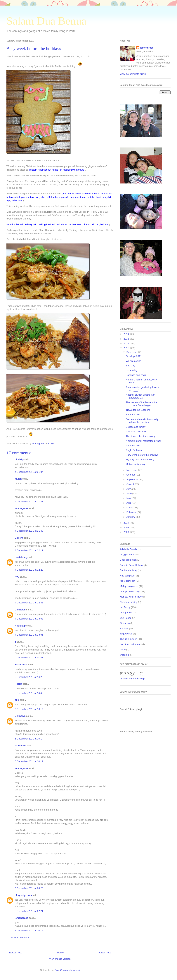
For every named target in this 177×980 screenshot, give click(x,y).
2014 (127, 334)
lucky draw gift (127, 581)
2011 (127, 348)
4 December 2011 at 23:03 (29, 619)
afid (17, 700)
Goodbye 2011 (134, 356)
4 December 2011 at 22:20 (29, 570)
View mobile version (60, 959)
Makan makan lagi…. (137, 464)
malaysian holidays (130, 592)
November (132, 470)
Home (61, 953)
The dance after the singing (140, 436)
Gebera (19, 538)
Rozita (18, 684)
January (131, 517)
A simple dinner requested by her (143, 441)
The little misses (128, 639)
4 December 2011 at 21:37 (29, 501)
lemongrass (21, 508)
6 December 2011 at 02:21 (29, 911)
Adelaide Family (128, 549)
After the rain (133, 446)
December (132, 352)
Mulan (18, 479)
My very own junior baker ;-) (140, 460)
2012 (127, 343)
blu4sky (19, 459)
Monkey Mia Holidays (131, 597)
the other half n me (130, 644)
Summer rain (133, 415)
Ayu (17, 577)
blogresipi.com (23, 895)
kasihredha (21, 664)
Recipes (124, 628)
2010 (127, 523)
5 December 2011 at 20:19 (29, 761)
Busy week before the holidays (142, 455)
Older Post (105, 953)
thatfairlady (21, 557)
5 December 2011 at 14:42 (29, 693)
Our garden (126, 613)
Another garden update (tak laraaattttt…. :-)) (140, 396)
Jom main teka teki (136, 431)
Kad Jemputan (128, 576)
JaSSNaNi (20, 745)
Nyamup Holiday (129, 602)
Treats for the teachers (138, 410)
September (133, 479)
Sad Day (130, 366)
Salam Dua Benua (46, 21)
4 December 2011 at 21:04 (29, 472)
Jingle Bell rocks (134, 450)
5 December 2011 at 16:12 (29, 709)
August (131, 484)
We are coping (133, 361)
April (129, 503)
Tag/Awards (126, 634)
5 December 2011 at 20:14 (29, 739)
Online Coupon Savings (132, 678)
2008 (127, 532)
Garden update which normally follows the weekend (142, 421)
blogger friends (128, 554)
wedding (124, 655)
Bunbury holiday (128, 570)
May (129, 498)
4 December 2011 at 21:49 (29, 531)
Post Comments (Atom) (67, 970)
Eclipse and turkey (136, 427)
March (130, 508)
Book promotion (128, 560)
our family (125, 607)
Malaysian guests (129, 586)
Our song (125, 623)
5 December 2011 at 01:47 (29, 657)
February (132, 512)
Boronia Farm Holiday (131, 565)
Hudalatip (20, 626)
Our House (126, 618)
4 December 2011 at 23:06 (29, 635)
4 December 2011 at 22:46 (29, 603)
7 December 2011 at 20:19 (29, 930)
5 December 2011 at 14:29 (29, 677)
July (129, 489)
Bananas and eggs (136, 375)
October (131, 475)
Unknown (20, 610)
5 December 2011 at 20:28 (29, 888)
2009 (127, 527)
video (123, 649)
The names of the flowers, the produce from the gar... (142, 404)
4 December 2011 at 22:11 (29, 550)
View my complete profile (133, 74)
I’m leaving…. (133, 370)
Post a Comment (20, 937)
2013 (127, 339)
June (129, 494)
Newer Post (15, 953)
